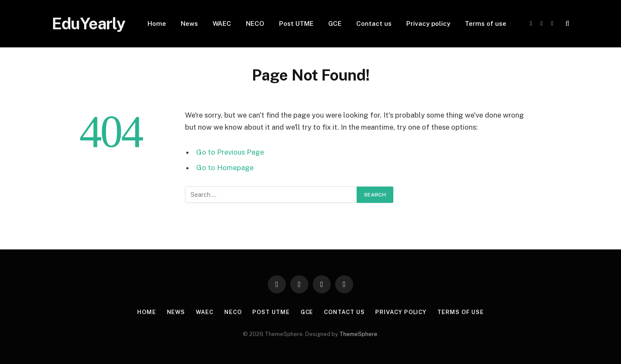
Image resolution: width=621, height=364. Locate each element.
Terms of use (486, 23)
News (189, 23)
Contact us (374, 23)
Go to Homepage (225, 168)
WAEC (222, 23)
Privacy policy (428, 23)
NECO (255, 23)
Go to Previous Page (230, 152)
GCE (335, 23)
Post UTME (296, 23)
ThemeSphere (358, 334)
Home (157, 23)
